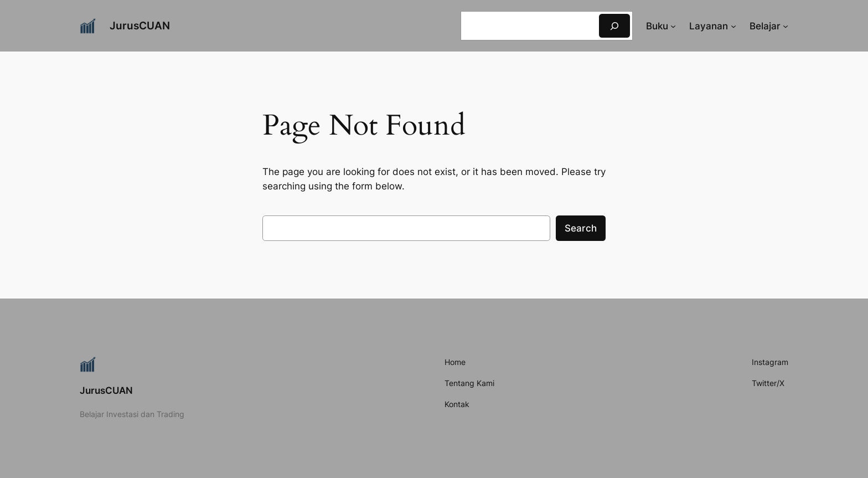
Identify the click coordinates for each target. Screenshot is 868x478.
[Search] (614, 26)
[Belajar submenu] (786, 26)
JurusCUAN (140, 25)
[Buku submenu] (673, 26)
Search (581, 228)
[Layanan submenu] (733, 26)
